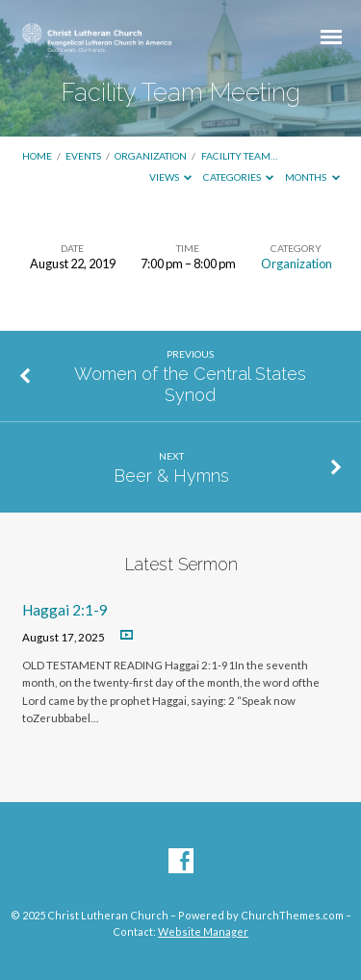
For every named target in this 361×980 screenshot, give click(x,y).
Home (37, 156)
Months (312, 177)
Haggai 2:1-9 (65, 610)
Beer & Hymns (171, 476)
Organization (151, 156)
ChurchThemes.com (292, 915)
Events (83, 156)
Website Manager (203, 931)
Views (171, 177)
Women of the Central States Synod (190, 384)
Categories (239, 177)
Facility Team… (239, 156)
